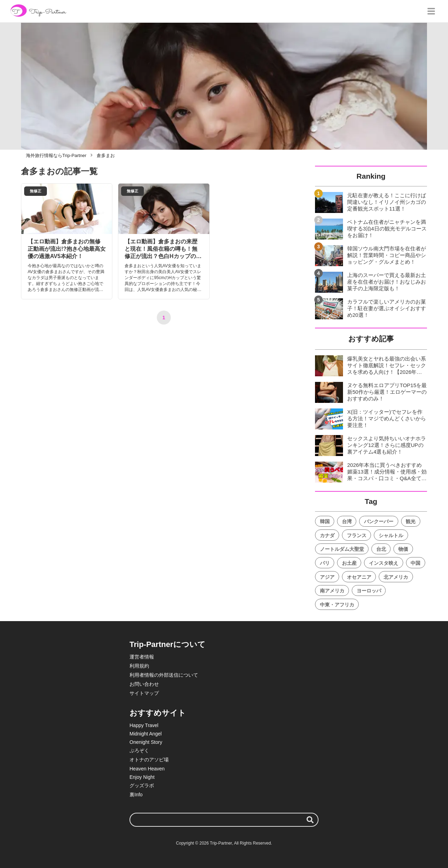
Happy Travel (144, 725)
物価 (403, 549)
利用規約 (139, 666)
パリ (325, 563)
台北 (381, 549)
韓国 (325, 521)
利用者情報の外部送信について (164, 675)
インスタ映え (384, 563)
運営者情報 (142, 657)
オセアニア (359, 577)
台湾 (347, 521)
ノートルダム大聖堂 (342, 549)
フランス (357, 535)
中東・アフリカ (337, 605)
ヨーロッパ (369, 591)
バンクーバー (379, 521)
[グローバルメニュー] (431, 11)
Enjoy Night (142, 777)
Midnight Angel (146, 734)
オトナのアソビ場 (149, 760)
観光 (411, 521)
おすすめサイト (158, 713)
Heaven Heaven (147, 769)
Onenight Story (146, 742)
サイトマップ (144, 693)
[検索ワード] (224, 820)
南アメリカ (332, 591)
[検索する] (310, 820)
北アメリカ (396, 577)
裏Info (136, 795)
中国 (415, 563)
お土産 (349, 563)
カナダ (327, 535)
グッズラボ (142, 785)
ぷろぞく (139, 750)
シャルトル (391, 535)
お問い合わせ (144, 684)
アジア (327, 577)
